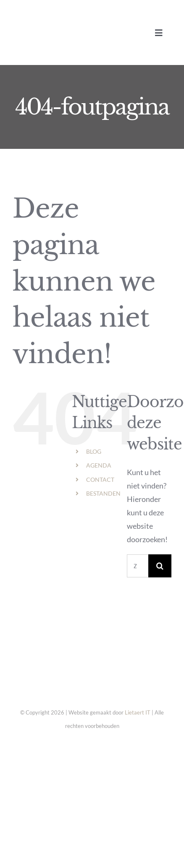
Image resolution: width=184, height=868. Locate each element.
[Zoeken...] (138, 566)
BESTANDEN (103, 493)
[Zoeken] (160, 566)
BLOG (94, 451)
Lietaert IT (138, 712)
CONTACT (100, 479)
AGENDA (99, 465)
